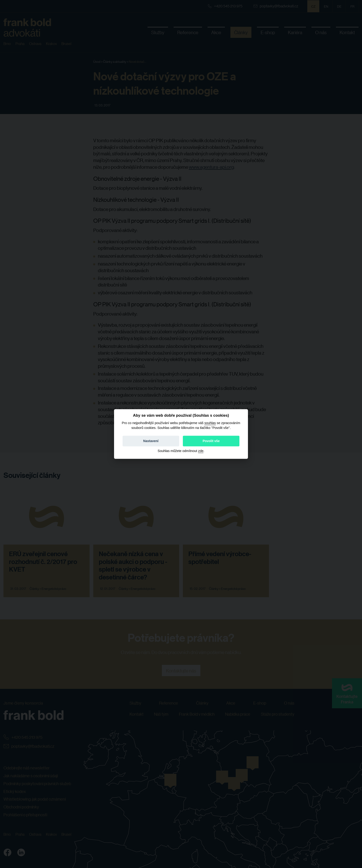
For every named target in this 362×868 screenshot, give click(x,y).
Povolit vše (211, 441)
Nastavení (151, 441)
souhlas (210, 423)
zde (201, 451)
